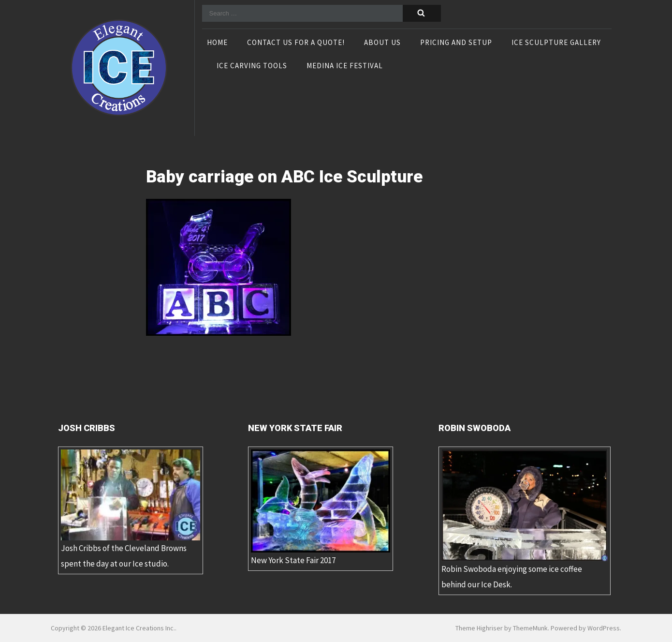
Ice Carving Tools (252, 66)
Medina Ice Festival (345, 66)
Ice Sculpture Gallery (556, 43)
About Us (382, 43)
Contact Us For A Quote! (296, 43)
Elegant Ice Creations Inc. (139, 628)
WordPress (604, 628)
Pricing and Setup (456, 43)
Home (217, 43)
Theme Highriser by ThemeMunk (502, 628)
